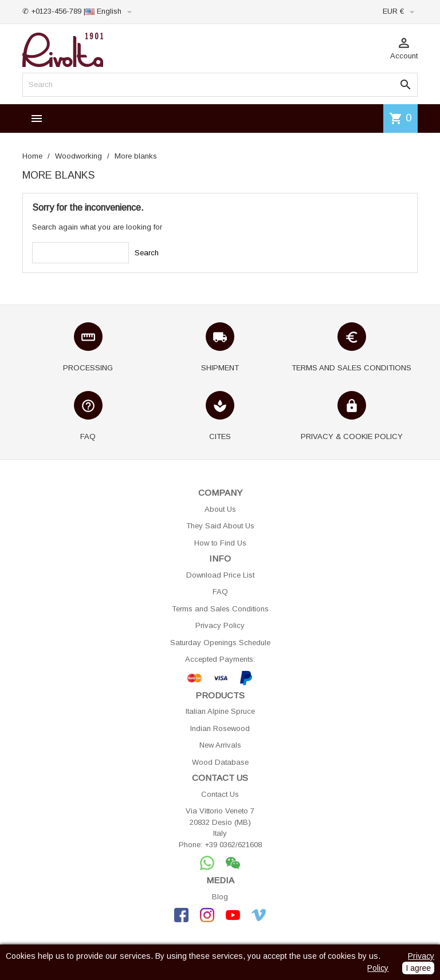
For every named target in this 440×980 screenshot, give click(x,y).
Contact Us (220, 794)
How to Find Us (220, 543)
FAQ (220, 592)
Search (147, 253)
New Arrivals (220, 745)
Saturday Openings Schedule (220, 643)
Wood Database (220, 762)
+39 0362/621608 (233, 845)
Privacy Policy (220, 625)
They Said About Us (220, 526)
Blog (220, 897)
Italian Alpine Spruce (220, 711)
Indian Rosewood (220, 728)
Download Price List (220, 575)
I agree (418, 968)
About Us (220, 509)
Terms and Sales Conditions (220, 609)
